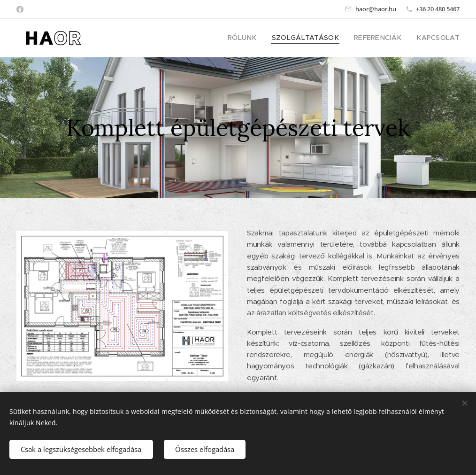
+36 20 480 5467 (438, 9)
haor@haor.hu (376, 9)
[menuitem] (261, 38)
